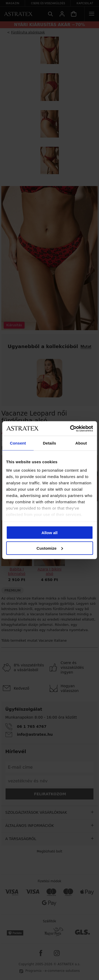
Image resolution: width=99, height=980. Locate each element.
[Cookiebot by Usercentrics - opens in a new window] (70, 428)
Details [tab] (50, 443)
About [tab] (81, 443)
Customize (50, 548)
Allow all (49, 533)
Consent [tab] (18, 443)
